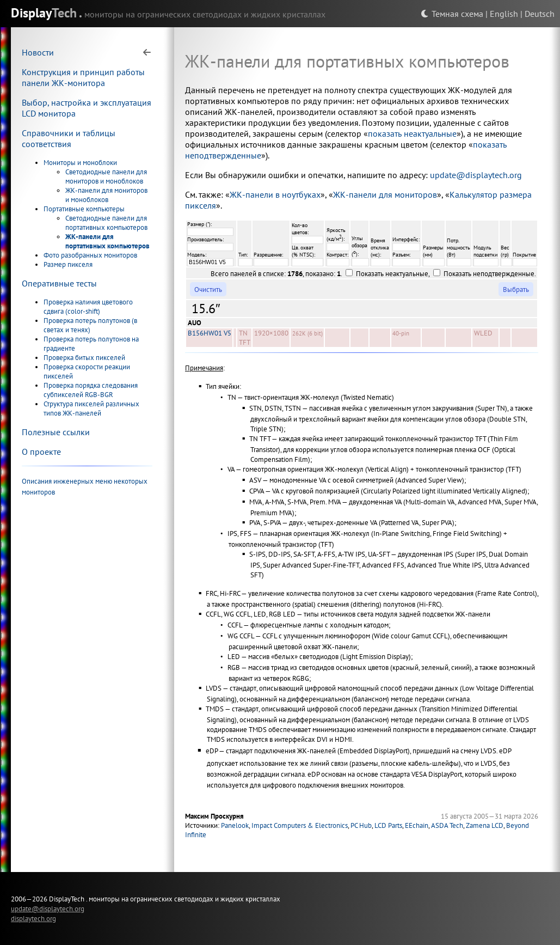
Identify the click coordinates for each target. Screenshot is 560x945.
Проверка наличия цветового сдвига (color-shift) (88, 307)
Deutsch (540, 14)
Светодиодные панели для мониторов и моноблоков (106, 176)
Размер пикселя (68, 264)
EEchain (417, 825)
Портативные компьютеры (84, 209)
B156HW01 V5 (210, 333)
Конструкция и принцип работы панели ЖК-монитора (83, 77)
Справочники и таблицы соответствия (69, 138)
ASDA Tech (447, 825)
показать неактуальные (412, 133)
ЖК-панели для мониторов (385, 194)
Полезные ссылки (56, 432)
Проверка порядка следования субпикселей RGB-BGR (91, 390)
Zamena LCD (485, 825)
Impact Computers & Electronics (300, 825)
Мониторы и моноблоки (80, 163)
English (504, 14)
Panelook (235, 825)
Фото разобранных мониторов (90, 255)
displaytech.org (33, 918)
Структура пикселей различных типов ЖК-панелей (91, 409)
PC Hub (361, 825)
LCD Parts (388, 825)
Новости (38, 52)
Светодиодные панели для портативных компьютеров (106, 223)
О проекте (41, 452)
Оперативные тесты (59, 283)
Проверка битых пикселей (84, 358)
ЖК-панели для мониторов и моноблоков (106, 195)
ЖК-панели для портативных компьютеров (107, 241)
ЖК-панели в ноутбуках (275, 194)
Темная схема (452, 14)
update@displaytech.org (476, 175)
